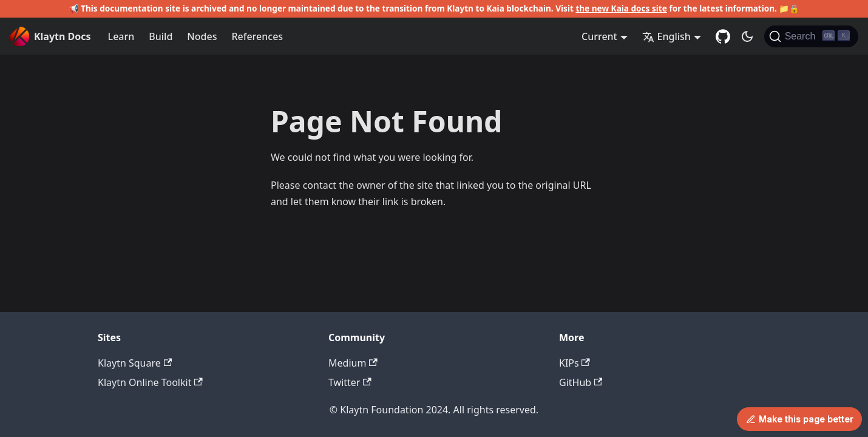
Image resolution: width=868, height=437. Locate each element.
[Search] (811, 36)
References (257, 36)
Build (161, 36)
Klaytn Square (135, 363)
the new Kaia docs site (621, 8)
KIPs (575, 363)
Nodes (202, 36)
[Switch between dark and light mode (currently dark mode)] (747, 36)
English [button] (666, 36)
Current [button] (599, 36)
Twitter (350, 382)
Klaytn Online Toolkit (150, 382)
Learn (121, 36)
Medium (353, 363)
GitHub (581, 382)
